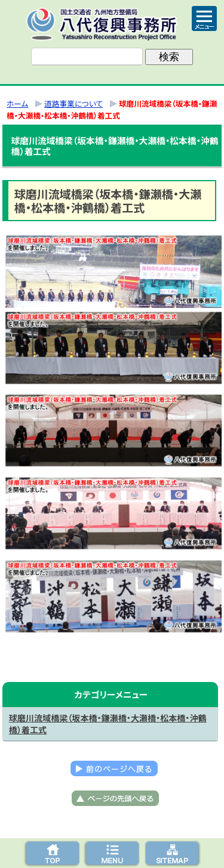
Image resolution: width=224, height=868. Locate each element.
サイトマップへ (172, 853)
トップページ (53, 853)
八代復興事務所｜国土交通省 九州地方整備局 (112, 24)
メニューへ (112, 853)
